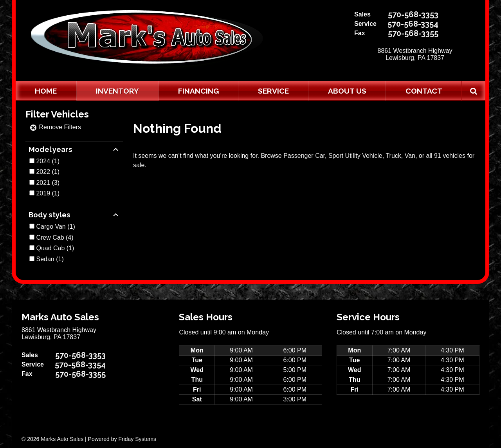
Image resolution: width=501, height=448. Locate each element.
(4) (55, 238)
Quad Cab (50, 248)
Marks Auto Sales (62, 439)
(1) (48, 161)
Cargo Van (51, 227)
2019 (43, 193)
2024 (43, 161)
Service (273, 91)
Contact (424, 91)
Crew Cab (50, 238)
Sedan (45, 259)
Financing (198, 91)
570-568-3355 (413, 33)
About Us (347, 91)
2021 (43, 183)
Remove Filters (55, 127)
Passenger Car (304, 156)
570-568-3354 (413, 24)
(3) (48, 183)
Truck (393, 156)
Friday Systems (137, 439)
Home (46, 91)
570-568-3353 (413, 14)
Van (410, 156)
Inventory (117, 91)
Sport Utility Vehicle (355, 156)
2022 (43, 172)
